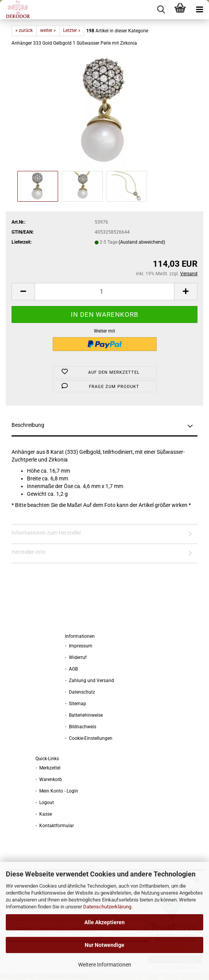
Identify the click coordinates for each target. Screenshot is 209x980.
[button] (23, 292)
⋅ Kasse (44, 814)
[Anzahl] (104, 292)
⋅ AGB (71, 669)
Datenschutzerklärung (107, 907)
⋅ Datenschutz (80, 692)
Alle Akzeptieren (104, 922)
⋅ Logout (45, 803)
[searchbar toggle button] (161, 10)
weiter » (48, 30)
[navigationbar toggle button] (199, 10)
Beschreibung (28, 425)
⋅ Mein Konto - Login (57, 791)
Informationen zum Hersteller (46, 533)
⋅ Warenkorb (49, 779)
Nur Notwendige (104, 945)
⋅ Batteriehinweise (84, 715)
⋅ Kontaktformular (55, 826)
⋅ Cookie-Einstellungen (89, 738)
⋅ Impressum (79, 646)
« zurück (24, 30)
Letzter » (72, 30)
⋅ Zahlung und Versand (89, 681)
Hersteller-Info (28, 552)
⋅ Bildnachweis (81, 727)
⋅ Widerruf (76, 657)
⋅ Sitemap (76, 704)
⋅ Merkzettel (48, 768)
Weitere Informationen (105, 965)
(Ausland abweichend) (142, 242)
